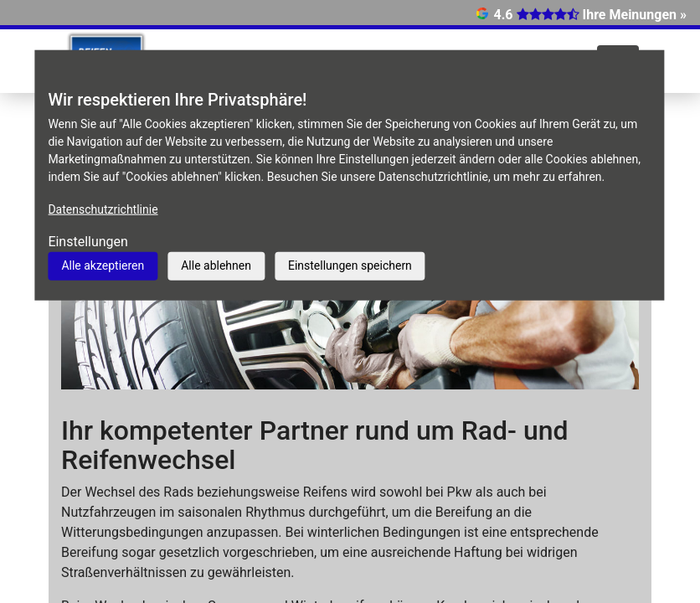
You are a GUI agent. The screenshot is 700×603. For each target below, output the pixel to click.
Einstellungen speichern (350, 265)
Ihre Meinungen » (635, 15)
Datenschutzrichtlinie (103, 209)
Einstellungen (88, 242)
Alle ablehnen (216, 265)
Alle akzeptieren (103, 265)
